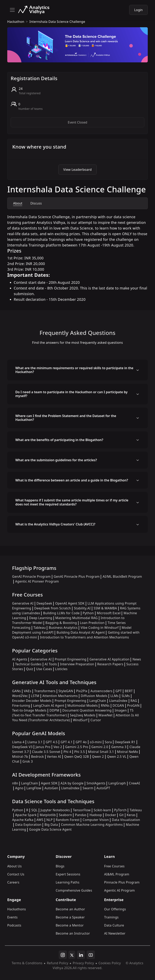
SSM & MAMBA (105, 608)
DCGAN (118, 705)
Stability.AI (82, 608)
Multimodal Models (83, 705)
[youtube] (91, 955)
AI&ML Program (117, 874)
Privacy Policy (83, 963)
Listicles (61, 669)
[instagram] (63, 955)
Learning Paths (68, 882)
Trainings (111, 917)
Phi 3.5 (80, 752)
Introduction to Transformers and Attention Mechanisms (84, 637)
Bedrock (38, 757)
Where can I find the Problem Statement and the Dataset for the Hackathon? (66, 418)
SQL (34, 810)
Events (12, 917)
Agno (19, 788)
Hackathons (17, 909)
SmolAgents (96, 783)
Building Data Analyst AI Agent (81, 632)
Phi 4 (67, 752)
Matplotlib (48, 815)
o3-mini (96, 742)
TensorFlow (82, 810)
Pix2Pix (82, 691)
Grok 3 (28, 761)
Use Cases (44, 669)
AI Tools (51, 664)
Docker (110, 815)
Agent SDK (49, 783)
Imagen (121, 710)
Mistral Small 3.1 (101, 752)
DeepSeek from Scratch (53, 608)
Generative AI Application (109, 659)
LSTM (35, 696)
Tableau (40, 628)
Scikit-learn (102, 810)
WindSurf (80, 720)
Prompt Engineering (71, 659)
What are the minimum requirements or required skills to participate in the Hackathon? (74, 370)
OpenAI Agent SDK (70, 603)
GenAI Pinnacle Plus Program (77, 576)
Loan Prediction (92, 623)
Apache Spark (26, 815)
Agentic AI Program (119, 890)
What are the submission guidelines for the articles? (56, 460)
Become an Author (70, 909)
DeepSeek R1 (125, 742)
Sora (108, 742)
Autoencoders (101, 691)
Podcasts (14, 925)
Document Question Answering (87, 710)
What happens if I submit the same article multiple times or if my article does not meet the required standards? (72, 502)
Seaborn (65, 815)
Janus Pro (43, 747)
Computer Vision (96, 820)
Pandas (81, 815)
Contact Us (16, 874)
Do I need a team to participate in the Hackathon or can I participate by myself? (71, 394)
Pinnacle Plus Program (122, 882)
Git (121, 815)
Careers (13, 882)
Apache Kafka (23, 820)
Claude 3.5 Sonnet (46, 752)
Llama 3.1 (35, 742)
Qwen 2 (98, 757)
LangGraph (117, 783)
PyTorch (120, 810)
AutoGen (51, 788)
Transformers (45, 691)
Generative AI (23, 603)
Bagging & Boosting (61, 623)
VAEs (28, 691)
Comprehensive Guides (74, 890)
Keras (131, 815)
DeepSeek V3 (22, 747)
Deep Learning (41, 618)
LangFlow (34, 788)
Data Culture (114, 925)
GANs (16, 691)
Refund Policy (58, 963)
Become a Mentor (70, 925)
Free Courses (114, 866)
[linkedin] (81, 955)
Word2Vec (20, 696)
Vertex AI (54, 757)
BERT (129, 691)
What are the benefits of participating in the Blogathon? (59, 440)
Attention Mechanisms (60, 696)
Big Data (51, 825)
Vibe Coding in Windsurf (99, 628)
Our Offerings (115, 909)
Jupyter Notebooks (55, 810)
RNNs (105, 705)
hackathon (16, 22)
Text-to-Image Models (29, 710)
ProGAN (133, 705)
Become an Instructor (73, 933)
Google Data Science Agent (50, 829)
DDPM (54, 710)
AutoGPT (103, 788)
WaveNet (106, 715)
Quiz (30, 669)
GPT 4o (81, 742)
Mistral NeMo (128, 752)
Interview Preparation (77, 664)
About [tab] (18, 203)
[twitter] (72, 955)
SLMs (126, 696)
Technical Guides (28, 664)
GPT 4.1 (67, 742)
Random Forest (68, 820)
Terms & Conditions (27, 963)
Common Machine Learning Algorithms (92, 825)
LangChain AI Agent (49, 705)
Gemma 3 (119, 747)
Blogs (60, 866)
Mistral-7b (20, 757)
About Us (15, 866)
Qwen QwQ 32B (76, 757)
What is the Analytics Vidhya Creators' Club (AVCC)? (55, 524)
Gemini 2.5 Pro (77, 747)
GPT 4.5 (52, 742)
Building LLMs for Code (61, 613)
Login (138, 10)
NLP (50, 820)
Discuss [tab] (36, 203)
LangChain (98, 701)
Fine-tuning (21, 705)
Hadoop (96, 815)
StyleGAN (66, 691)
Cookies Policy (110, 963)
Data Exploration (28, 825)
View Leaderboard (78, 170)
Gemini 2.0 (100, 747)
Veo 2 (58, 747)
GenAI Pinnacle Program (31, 576)
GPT (119, 691)
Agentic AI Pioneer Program (37, 581)
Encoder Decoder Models (32, 701)
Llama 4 (18, 742)
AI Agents (20, 659)
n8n (15, 783)
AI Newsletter (115, 933)
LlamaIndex (118, 701)
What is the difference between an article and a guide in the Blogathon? (72, 480)
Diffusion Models (94, 696)
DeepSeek (44, 603)
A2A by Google (72, 783)
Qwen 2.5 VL (117, 757)
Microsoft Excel (109, 613)
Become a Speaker (70, 917)
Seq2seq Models (83, 715)
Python (88, 613)
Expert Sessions (68, 874)
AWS (40, 820)
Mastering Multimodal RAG (76, 618)
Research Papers (110, 664)
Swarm (88, 788)
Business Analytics (63, 628)
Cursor (96, 720)
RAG (134, 701)
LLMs (114, 696)
